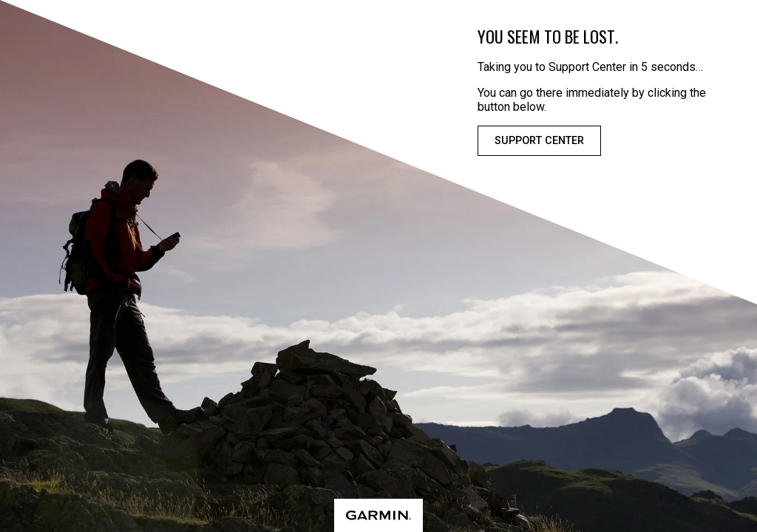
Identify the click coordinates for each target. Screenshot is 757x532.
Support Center (539, 141)
